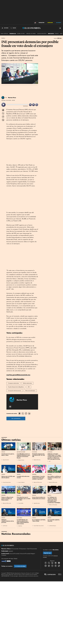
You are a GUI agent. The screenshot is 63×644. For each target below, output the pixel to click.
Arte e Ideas (19, 518)
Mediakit (11, 551)
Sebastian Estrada (21, 460)
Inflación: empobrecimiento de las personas (8, 521)
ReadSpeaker (26, 106)
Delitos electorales (27, 383)
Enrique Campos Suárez (7, 482)
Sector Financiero (21, 452)
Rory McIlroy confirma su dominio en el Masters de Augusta (54, 478)
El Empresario (23, 549)
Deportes (34, 474)
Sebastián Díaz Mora (37, 460)
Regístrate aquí (47, 553)
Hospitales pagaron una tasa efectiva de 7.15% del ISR (39, 455)
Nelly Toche (20, 526)
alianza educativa (42, 34)
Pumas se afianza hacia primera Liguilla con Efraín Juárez (7, 499)
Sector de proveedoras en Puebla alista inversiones (39, 498)
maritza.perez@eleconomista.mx (18, 375)
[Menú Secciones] (5, 28)
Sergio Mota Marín (6, 460)
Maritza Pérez (12, 98)
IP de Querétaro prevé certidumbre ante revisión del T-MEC (24, 499)
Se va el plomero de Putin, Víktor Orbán (39, 520)
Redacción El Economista (38, 482)
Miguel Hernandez (37, 503)
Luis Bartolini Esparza (53, 526)
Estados (19, 495)
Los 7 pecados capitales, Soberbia (54, 520)
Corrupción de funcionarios (15, 391)
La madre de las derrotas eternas (23, 477)
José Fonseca (5, 526)
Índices (57, 34)
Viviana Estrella (21, 503)
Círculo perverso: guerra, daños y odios (8, 455)
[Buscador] (13, 28)
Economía (35, 452)
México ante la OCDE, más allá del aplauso (8, 477)
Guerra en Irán (21, 34)
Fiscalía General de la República (16, 387)
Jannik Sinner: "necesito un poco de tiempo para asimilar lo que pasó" (39, 478)
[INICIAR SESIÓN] (60, 28)
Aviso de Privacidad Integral (28, 554)
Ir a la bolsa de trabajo (20, 566)
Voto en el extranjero (30, 391)
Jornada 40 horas (31, 34)
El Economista (15, 549)
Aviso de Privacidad (15, 554)
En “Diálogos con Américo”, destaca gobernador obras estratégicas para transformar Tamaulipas (54, 500)
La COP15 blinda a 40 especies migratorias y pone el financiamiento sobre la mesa (23, 522)
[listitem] (4, 105)
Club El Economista (32, 549)
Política (3, 38)
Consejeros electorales (13, 383)
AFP (50, 461)
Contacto (4, 555)
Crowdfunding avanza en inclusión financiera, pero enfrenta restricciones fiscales (24, 456)
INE (29, 387)
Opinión (3, 452)
